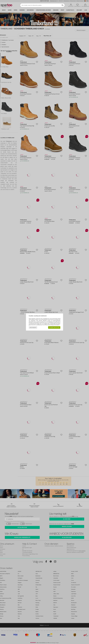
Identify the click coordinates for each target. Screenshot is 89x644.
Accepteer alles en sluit (54, 327)
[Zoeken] (62, 5)
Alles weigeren (33, 327)
